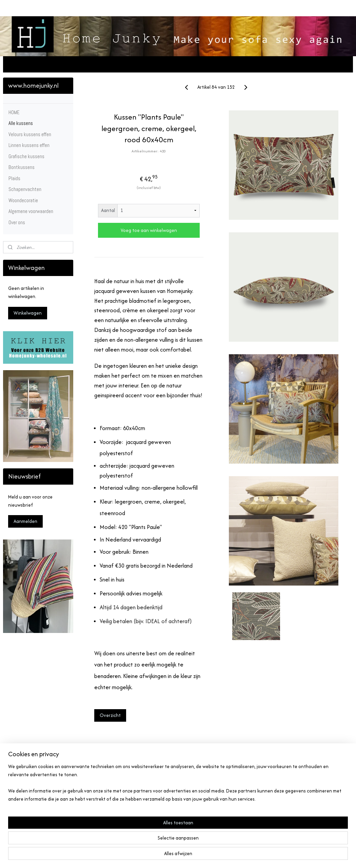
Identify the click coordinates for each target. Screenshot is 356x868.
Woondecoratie (23, 200)
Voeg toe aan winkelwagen (149, 230)
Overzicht (110, 715)
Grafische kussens (26, 156)
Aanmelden (25, 521)
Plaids (14, 178)
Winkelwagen (28, 313)
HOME (14, 112)
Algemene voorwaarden (31, 211)
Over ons (17, 222)
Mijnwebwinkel (246, 856)
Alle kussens (21, 123)
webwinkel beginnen (194, 856)
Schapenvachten (25, 189)
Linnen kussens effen (29, 145)
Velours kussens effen (30, 134)
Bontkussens (22, 167)
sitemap (161, 856)
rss (172, 856)
